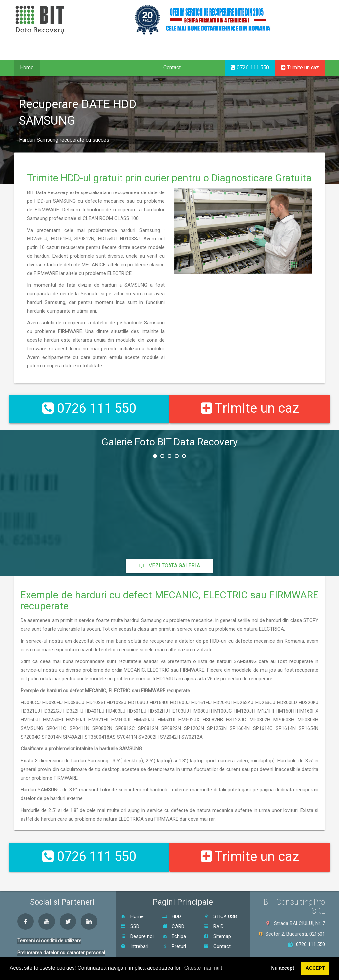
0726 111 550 (250, 68)
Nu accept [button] (283, 968)
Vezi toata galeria (169, 559)
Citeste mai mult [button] (203, 968)
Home (27, 68)
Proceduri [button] (93, 68)
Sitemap (217, 924)
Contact (172, 68)
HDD (172, 905)
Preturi (174, 934)
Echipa (174, 924)
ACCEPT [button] (315, 968)
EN (299, 58)
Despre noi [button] (135, 68)
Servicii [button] (56, 68)
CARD (173, 915)
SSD (130, 915)
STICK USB (220, 905)
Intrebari (135, 934)
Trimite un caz (300, 68)
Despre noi (137, 924)
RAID (214, 915)
